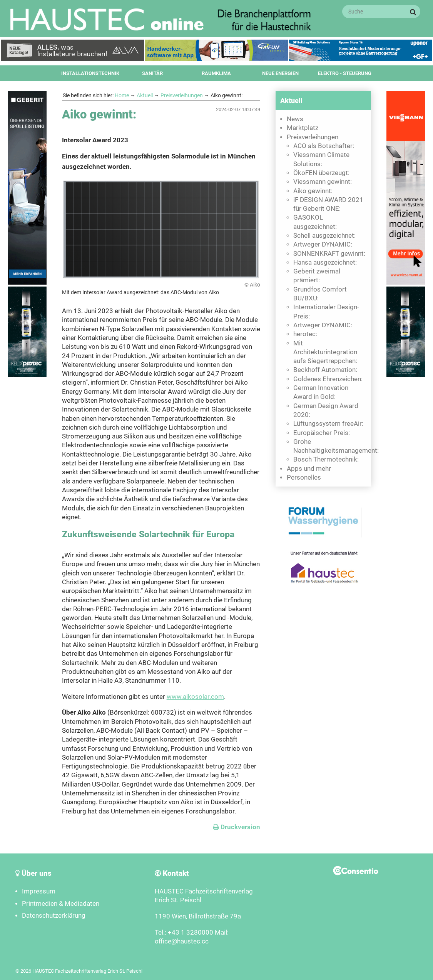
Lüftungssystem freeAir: (328, 424)
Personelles (304, 477)
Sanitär (152, 73)
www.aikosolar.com (195, 697)
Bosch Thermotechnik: (326, 459)
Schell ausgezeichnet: (324, 236)
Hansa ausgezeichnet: (325, 262)
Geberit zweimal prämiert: (317, 276)
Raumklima (216, 73)
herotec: (305, 334)
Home (122, 95)
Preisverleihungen (182, 95)
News (295, 119)
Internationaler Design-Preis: (326, 312)
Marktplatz (303, 128)
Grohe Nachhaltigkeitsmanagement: (330, 446)
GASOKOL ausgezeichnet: (315, 222)
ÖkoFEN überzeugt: (321, 173)
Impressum (39, 891)
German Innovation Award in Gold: (321, 392)
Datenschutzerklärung (54, 916)
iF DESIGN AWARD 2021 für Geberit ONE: (328, 204)
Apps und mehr (309, 469)
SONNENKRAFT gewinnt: (329, 254)
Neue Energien (280, 73)
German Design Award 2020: (326, 410)
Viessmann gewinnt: (323, 182)
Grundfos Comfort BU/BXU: (320, 294)
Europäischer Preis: (322, 433)
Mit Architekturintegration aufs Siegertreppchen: (325, 352)
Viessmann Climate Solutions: (321, 159)
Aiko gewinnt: (313, 191)
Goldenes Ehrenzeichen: (328, 379)
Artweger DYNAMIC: (323, 244)
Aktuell (145, 95)
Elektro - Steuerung (345, 73)
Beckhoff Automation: (325, 370)
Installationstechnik (90, 73)
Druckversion (237, 827)
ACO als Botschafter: (324, 146)
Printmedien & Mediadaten (61, 904)
